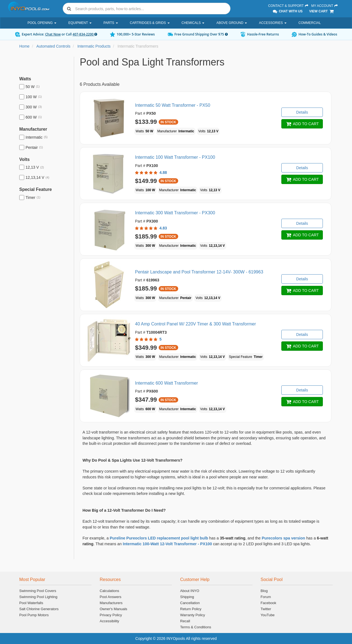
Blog (264, 591)
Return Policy (191, 609)
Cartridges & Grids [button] (150, 23)
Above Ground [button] (232, 23)
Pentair (31, 147)
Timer (30, 198)
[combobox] (147, 9)
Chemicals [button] (193, 23)
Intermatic (33, 137)
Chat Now (53, 34)
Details (302, 112)
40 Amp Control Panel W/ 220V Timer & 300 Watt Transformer (196, 324)
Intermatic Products (94, 46)
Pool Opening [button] (42, 23)
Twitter (266, 609)
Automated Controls (53, 46)
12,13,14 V (34, 177)
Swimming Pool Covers (38, 591)
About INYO (190, 591)
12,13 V (32, 167)
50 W (29, 87)
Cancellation (190, 603)
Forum (266, 597)
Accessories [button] (273, 23)
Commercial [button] (310, 23)
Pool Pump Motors (34, 615)
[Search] (152, 9)
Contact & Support (288, 6)
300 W (31, 107)
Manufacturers (111, 603)
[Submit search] (69, 9)
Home (24, 46)
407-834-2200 (85, 34)
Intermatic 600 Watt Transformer (167, 383)
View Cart (322, 11)
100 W (31, 97)
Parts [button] (111, 23)
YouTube (268, 615)
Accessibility (110, 621)
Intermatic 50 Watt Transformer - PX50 (173, 105)
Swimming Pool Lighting (38, 597)
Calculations (110, 591)
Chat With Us (287, 11)
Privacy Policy (111, 615)
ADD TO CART (302, 124)
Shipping (187, 597)
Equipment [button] (80, 23)
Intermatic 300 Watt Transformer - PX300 (175, 213)
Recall (185, 621)
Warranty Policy (193, 615)
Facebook (269, 603)
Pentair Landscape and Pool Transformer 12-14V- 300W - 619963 (199, 272)
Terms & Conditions (196, 627)
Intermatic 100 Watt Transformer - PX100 (175, 157)
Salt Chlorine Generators (39, 609)
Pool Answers (111, 597)
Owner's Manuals (114, 609)
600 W (31, 117)
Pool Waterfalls (31, 603)
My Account (325, 6)
